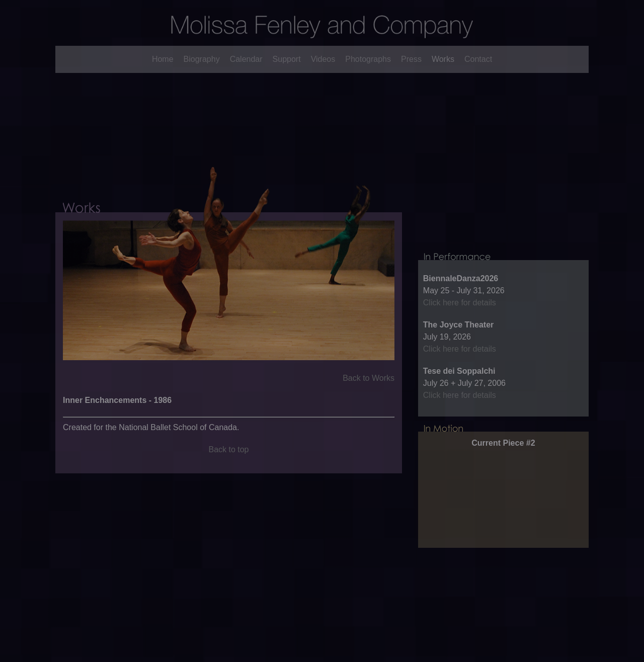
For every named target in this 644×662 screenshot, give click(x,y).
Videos (323, 59)
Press (411, 59)
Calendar (246, 59)
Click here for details (460, 326)
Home (163, 59)
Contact (478, 59)
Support (287, 59)
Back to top (228, 464)
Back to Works (369, 393)
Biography (202, 59)
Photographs (368, 59)
